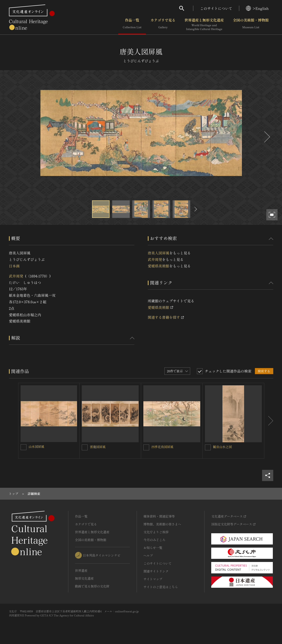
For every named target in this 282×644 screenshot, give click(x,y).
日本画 (14, 266)
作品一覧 (132, 24)
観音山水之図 (222, 447)
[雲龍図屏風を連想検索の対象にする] (85, 447)
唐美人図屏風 (159, 253)
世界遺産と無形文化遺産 (204, 24)
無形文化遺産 (84, 578)
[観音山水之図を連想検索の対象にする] (208, 447)
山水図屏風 (37, 447)
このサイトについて (216, 8)
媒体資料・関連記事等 (159, 516)
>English (257, 8)
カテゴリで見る (163, 24)
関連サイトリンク (156, 571)
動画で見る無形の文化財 (92, 586)
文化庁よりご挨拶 (156, 532)
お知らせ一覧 (153, 548)
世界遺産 (81, 570)
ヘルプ (148, 555)
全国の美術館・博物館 (251, 24)
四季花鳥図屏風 (162, 447)
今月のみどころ (155, 540)
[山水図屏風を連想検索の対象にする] (24, 447)
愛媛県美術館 (159, 266)
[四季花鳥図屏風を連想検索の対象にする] (146, 447)
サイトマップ (153, 579)
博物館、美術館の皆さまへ (162, 524)
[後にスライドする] (267, 137)
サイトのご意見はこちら (161, 587)
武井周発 (16, 276)
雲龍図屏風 (98, 447)
